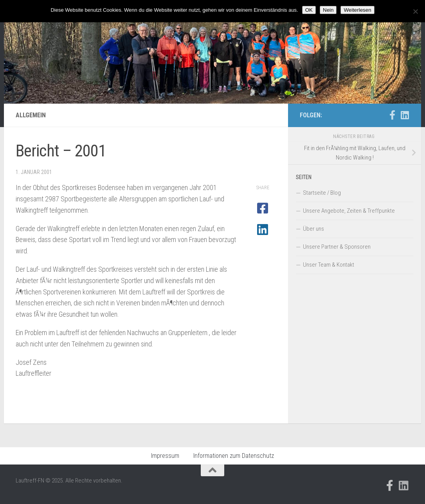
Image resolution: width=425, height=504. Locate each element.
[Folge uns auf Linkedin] (405, 115)
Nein (328, 10)
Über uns (313, 229)
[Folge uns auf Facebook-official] (392, 115)
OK (309, 10)
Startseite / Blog (322, 193)
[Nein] (415, 11)
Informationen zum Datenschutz (234, 456)
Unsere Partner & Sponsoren (337, 247)
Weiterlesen (357, 10)
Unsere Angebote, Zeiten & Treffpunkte (349, 211)
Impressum (165, 456)
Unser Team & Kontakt (329, 265)
